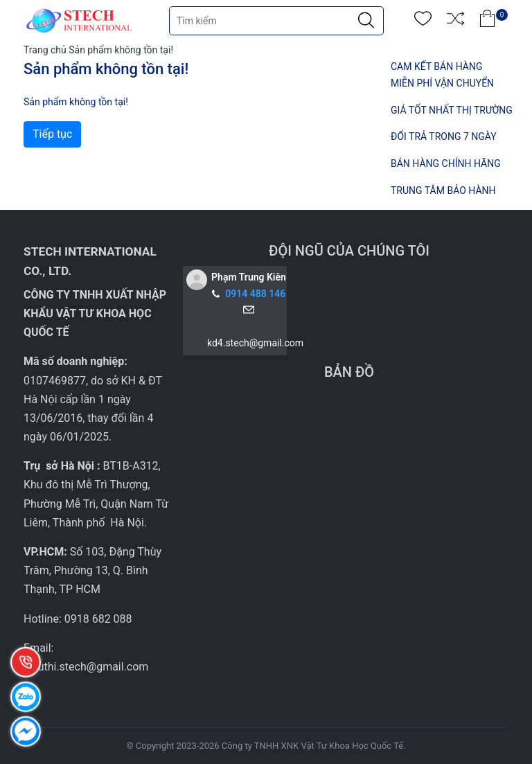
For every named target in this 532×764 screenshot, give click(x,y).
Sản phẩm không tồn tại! (121, 50)
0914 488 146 (255, 294)
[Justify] (366, 21)
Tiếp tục (52, 134)
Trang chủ (45, 50)
